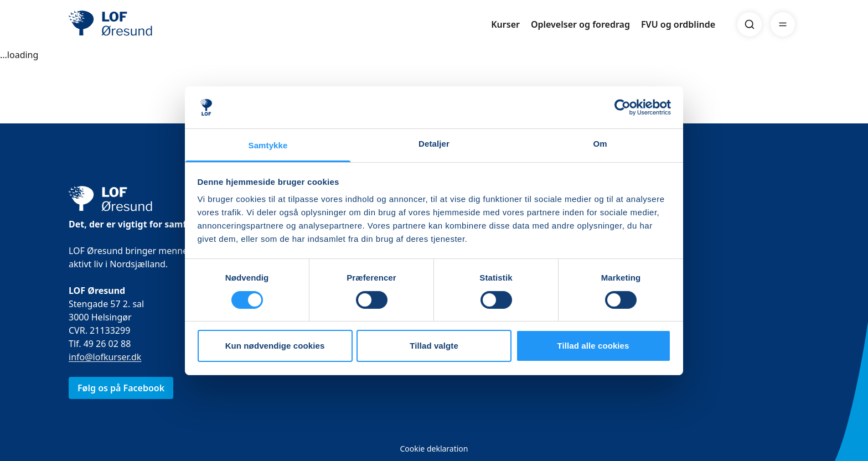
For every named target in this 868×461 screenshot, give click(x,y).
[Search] (750, 24)
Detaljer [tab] (434, 144)
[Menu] (783, 24)
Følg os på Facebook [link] (121, 388)
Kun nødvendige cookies (275, 346)
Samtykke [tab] (268, 145)
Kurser (505, 24)
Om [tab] (600, 144)
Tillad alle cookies (593, 346)
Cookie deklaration (434, 449)
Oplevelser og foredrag (580, 24)
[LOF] (149, 24)
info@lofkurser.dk (105, 357)
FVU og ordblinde (678, 24)
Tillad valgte (434, 346)
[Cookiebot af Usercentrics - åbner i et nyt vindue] (622, 107)
